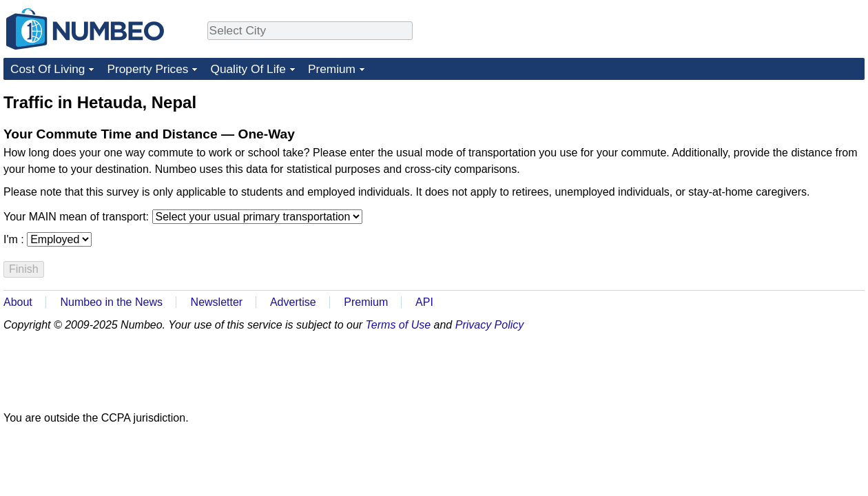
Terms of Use (399, 325)
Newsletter (217, 302)
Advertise (293, 302)
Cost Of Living (48, 69)
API (424, 302)
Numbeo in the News (111, 302)
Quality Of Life (248, 69)
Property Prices (147, 69)
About (18, 302)
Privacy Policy (490, 325)
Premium (332, 69)
